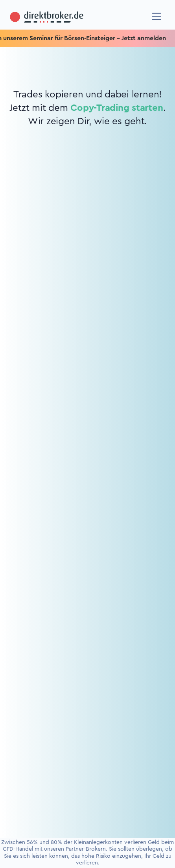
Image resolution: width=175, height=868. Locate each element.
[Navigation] (157, 16)
